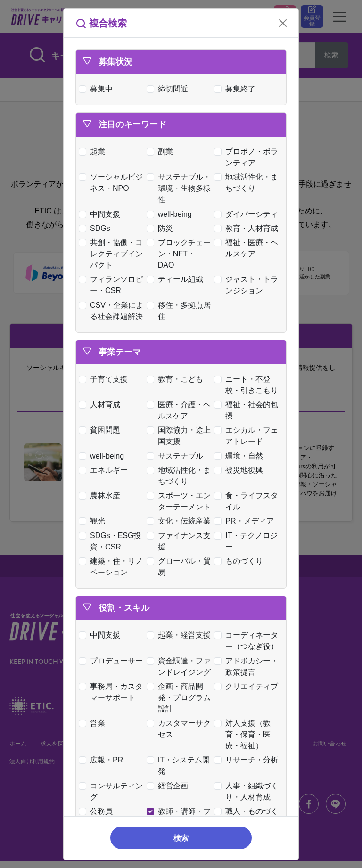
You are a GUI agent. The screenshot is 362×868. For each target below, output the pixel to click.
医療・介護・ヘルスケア (181, 410)
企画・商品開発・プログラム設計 (181, 698)
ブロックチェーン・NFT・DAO (181, 254)
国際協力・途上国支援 (181, 436)
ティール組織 (177, 279)
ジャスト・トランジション (248, 285)
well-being (171, 214)
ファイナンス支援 (181, 541)
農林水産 (102, 495)
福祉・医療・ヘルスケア (248, 248)
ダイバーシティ (248, 214)
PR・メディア (246, 521)
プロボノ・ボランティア (248, 157)
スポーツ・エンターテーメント (181, 501)
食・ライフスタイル (248, 501)
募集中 (98, 89)
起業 (94, 151)
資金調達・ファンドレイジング (181, 667)
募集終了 (237, 89)
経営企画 (169, 786)
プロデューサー (113, 661)
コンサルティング (113, 791)
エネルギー (105, 470)
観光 (94, 521)
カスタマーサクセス (181, 729)
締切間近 (169, 89)
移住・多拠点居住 (181, 311)
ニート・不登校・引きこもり (248, 385)
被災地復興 (241, 470)
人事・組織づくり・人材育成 (248, 791)
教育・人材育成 (248, 228)
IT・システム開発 (180, 766)
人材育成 (102, 405)
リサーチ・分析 (248, 760)
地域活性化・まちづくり (248, 183)
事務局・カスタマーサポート (113, 692)
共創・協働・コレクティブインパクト (113, 254)
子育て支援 (105, 379)
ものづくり (241, 561)
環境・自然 (241, 456)
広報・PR (103, 760)
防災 (162, 228)
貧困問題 (102, 430)
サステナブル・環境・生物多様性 (181, 188)
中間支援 (102, 214)
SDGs (97, 228)
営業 (94, 723)
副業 (162, 151)
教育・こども (177, 379)
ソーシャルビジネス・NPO (113, 183)
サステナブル (177, 456)
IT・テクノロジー (248, 541)
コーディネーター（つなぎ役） (248, 641)
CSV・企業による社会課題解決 (113, 311)
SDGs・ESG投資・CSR (112, 541)
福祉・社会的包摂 (248, 410)
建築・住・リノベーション (113, 567)
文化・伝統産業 (181, 521)
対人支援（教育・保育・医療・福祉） (244, 734)
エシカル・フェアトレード (248, 436)
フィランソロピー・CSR (113, 285)
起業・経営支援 (181, 635)
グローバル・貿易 (181, 567)
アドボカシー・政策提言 (248, 667)
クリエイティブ (248, 686)
